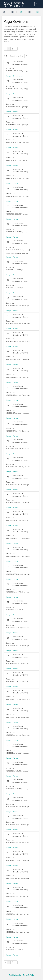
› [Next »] (16, 49)
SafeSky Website (15, 975)
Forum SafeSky (29, 975)
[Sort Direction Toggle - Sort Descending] (27, 56)
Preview (15, 94)
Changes (8, 76)
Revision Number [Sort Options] (17, 56)
